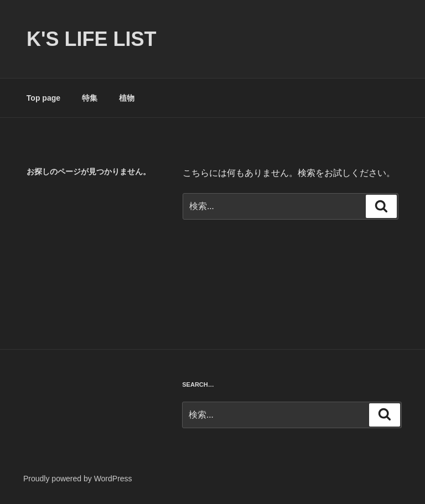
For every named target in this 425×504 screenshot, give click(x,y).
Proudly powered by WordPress (78, 479)
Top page (43, 98)
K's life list (92, 39)
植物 (127, 98)
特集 (90, 98)
